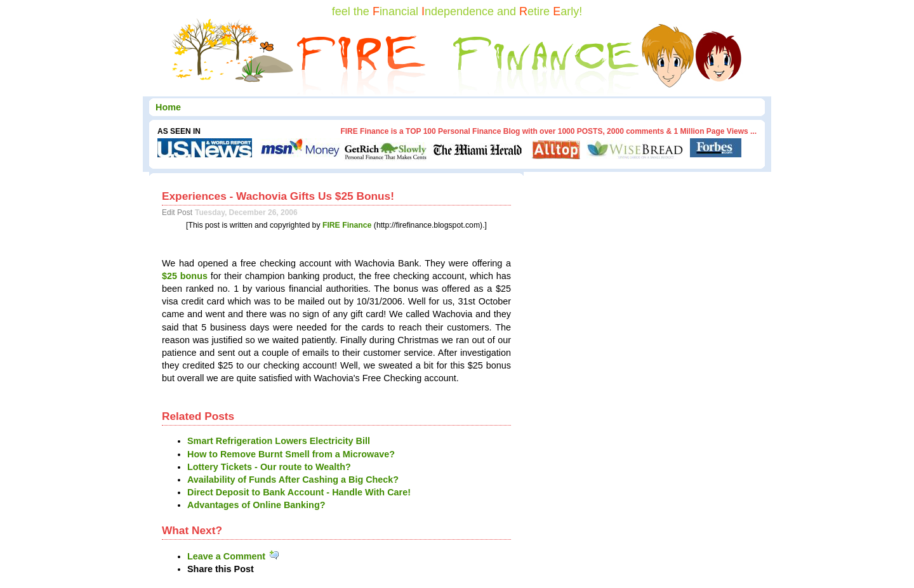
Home (168, 107)
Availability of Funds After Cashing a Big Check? (293, 480)
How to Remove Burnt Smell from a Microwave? (291, 454)
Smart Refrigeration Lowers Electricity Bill (279, 441)
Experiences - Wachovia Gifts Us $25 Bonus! (278, 196)
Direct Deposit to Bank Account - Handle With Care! (299, 492)
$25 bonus (185, 276)
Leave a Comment (234, 556)
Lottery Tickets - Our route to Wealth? (269, 467)
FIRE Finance (347, 225)
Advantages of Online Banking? (256, 505)
